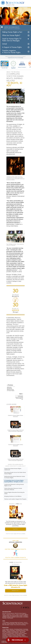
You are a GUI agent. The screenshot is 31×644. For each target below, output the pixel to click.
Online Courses (25, 624)
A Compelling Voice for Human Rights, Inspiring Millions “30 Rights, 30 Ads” (14, 481)
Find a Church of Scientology (20, 625)
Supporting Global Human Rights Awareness (13, 469)
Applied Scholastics (22, 64)
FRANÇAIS (9, 615)
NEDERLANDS (6, 616)
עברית (13, 615)
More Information (6, 625)
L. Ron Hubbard (6, 622)
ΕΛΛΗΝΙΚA (26, 617)
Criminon (14, 635)
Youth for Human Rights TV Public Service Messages (12, 40)
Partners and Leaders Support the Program (15, 499)
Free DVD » (16, 529)
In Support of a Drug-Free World (14, 636)
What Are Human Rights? (11, 35)
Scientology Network (18, 629)
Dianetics (11, 629)
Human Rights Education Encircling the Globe (14, 493)
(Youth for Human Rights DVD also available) (16, 534)
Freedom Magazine (19, 634)
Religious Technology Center (13, 631)
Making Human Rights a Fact (12, 32)
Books (20, 624)
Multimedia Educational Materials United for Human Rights (15, 477)
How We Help (5, 68)
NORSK (21, 616)
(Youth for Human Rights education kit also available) (16, 595)
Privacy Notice (4, 642)
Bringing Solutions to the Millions (13, 496)
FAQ (17, 624)
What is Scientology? (11, 630)
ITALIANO (4, 618)
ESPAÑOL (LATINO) (7, 617)
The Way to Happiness (13, 64)
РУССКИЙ (22, 615)
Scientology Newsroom (20, 630)
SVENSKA (26, 616)
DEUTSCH (12, 616)
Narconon (19, 635)
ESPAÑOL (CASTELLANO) (17, 617)
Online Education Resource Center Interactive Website (13, 489)
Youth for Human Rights (14, 637)
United (5, 44)
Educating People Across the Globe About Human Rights (15, 473)
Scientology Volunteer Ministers (12, 632)
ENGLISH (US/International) (8, 613)
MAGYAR (17, 616)
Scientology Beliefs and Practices (16, 622)
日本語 (17, 615)
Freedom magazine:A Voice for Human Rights (11, 52)
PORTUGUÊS (10, 618)
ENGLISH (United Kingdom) (20, 613)
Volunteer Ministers (11, 624)
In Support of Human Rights (12, 47)
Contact (12, 625)
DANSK (4, 615)
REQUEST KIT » (15, 591)
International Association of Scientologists (14, 633)
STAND (25, 634)
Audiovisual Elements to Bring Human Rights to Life (14, 485)
